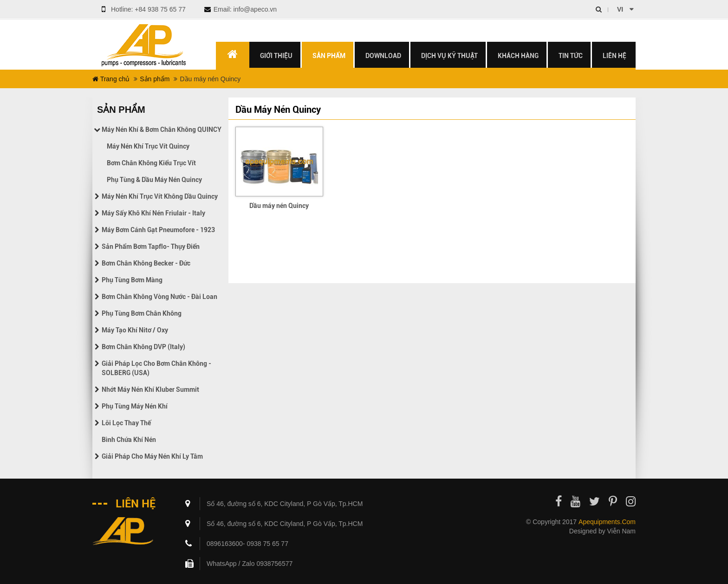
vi (620, 9)
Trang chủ (111, 79)
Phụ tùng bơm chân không (142, 313)
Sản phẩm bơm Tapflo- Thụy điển (151, 247)
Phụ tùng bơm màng (132, 280)
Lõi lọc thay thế (126, 423)
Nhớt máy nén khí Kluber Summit (150, 389)
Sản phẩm (155, 79)
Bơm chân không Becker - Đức (146, 263)
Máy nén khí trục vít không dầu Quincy (160, 196)
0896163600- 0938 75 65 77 (247, 544)
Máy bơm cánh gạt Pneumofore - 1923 (158, 230)
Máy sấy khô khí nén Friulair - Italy (153, 213)
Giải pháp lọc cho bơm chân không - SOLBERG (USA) (156, 368)
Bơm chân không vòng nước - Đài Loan (159, 297)
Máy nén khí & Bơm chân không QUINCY (162, 130)
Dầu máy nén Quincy (279, 206)
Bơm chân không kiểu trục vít (151, 163)
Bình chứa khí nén (129, 440)
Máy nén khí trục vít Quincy (148, 146)
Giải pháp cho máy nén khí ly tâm (152, 456)
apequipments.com (607, 522)
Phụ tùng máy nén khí (135, 406)
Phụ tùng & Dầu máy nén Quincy (154, 180)
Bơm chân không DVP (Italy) (143, 347)
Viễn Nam (621, 531)
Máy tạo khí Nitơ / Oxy (135, 330)
